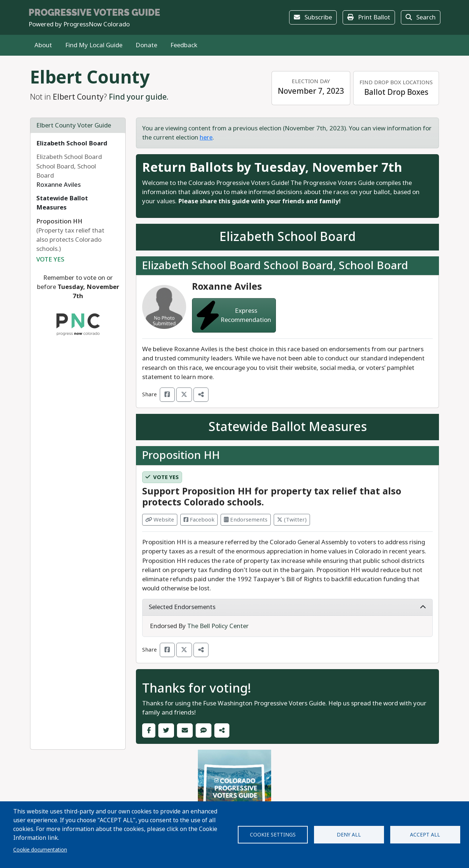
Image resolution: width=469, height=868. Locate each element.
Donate (146, 45)
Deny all (349, 835)
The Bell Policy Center (218, 626)
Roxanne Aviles (227, 287)
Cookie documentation (40, 850)
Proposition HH (181, 455)
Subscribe (313, 17)
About (43, 45)
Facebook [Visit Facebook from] (199, 520)
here (206, 138)
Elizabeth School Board (72, 143)
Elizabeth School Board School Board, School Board (275, 266)
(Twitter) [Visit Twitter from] (292, 520)
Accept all (425, 835)
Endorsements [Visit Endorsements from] (246, 520)
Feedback (184, 45)
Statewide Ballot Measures (62, 203)
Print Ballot (369, 17)
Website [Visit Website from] (160, 520)
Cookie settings (273, 835)
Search (421, 17)
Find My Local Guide (94, 45)
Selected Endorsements (287, 607)
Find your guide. (139, 97)
